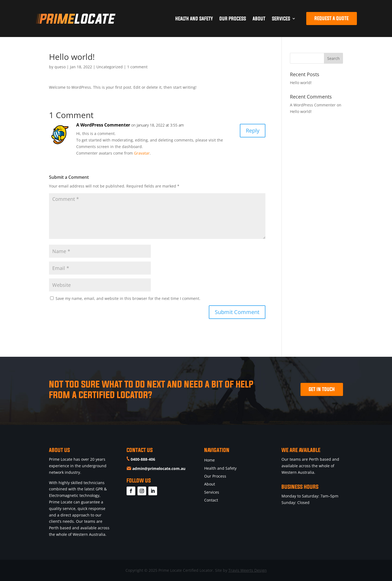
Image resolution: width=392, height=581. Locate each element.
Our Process (233, 19)
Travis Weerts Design (248, 570)
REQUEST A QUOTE (332, 18)
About (259, 19)
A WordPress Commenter (103, 125)
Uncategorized (110, 67)
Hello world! (301, 83)
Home (209, 460)
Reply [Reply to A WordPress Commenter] (253, 130)
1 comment (137, 67)
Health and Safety (194, 19)
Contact (211, 500)
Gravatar (142, 153)
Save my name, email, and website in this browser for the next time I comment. (128, 298)
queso (60, 67)
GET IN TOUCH (322, 389)
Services (281, 19)
